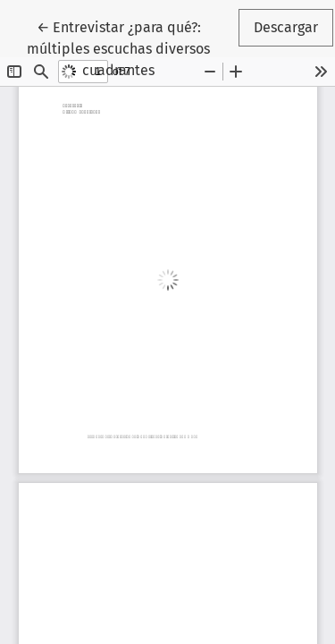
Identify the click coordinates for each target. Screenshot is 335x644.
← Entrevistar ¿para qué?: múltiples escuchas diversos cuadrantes (131, 47)
